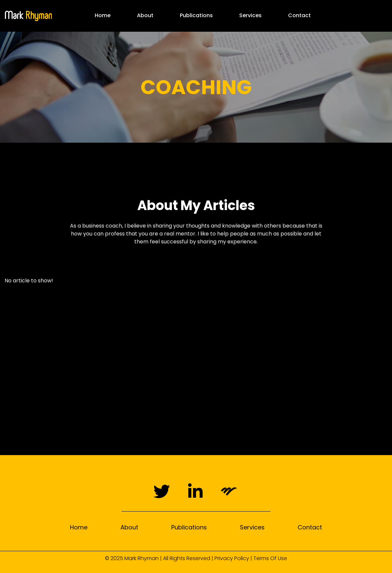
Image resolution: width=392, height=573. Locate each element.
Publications (196, 15)
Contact (299, 15)
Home (103, 15)
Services (250, 15)
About (145, 15)
